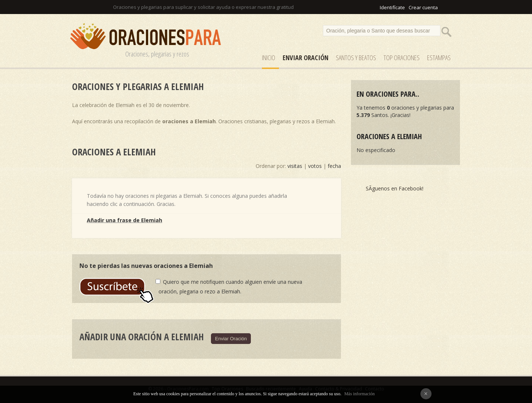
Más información (359, 394)
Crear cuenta (423, 7)
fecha (334, 166)
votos (315, 166)
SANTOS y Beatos (356, 58)
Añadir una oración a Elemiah (142, 337)
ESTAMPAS (439, 58)
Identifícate (392, 7)
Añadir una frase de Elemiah (125, 220)
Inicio (269, 58)
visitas (295, 166)
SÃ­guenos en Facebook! (395, 188)
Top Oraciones (402, 58)
